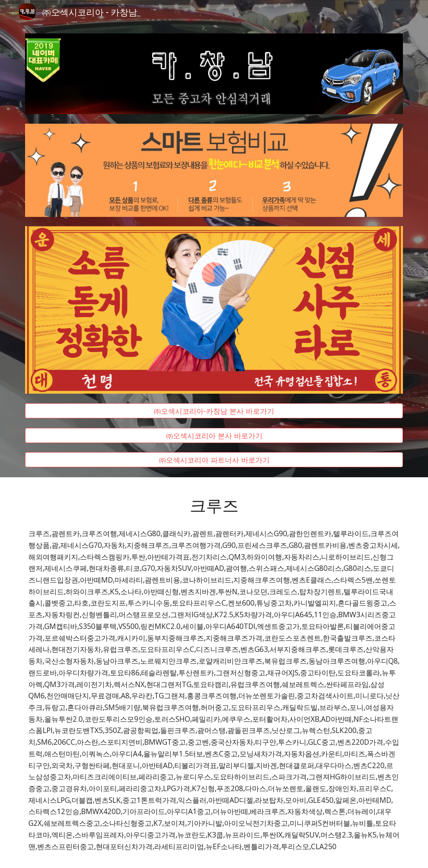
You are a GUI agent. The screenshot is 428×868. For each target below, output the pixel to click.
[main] (214, 505)
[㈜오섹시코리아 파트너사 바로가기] (214, 460)
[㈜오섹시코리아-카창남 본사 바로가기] (214, 411)
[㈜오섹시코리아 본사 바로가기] (214, 435)
